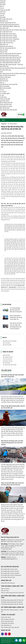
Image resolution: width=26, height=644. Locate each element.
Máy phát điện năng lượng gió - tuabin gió (11, 64)
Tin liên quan (6, 370)
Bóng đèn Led (4, 79)
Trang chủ (3, 1)
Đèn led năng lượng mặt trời (8, 75)
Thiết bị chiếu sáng (5, 77)
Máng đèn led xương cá (6, 46)
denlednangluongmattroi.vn (9, 559)
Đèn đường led (4, 81)
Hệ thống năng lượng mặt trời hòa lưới (11, 57)
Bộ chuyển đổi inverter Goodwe (9, 37)
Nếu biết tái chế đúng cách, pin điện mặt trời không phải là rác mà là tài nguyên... (12, 443)
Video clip (3, 12)
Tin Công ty (3, 92)
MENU (3, 120)
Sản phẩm (3, 4)
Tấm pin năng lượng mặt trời (8, 23)
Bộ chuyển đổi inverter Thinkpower (10, 39)
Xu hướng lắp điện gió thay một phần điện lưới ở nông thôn (16, 310)
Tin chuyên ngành (5, 93)
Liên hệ (2, 15)
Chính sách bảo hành (6, 104)
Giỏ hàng (2, 14)
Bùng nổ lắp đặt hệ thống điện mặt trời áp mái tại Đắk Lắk (16, 317)
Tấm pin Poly (4, 52)
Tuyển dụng (3, 97)
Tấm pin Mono (4, 50)
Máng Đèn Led (4, 21)
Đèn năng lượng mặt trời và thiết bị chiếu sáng (13, 30)
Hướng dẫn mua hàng (6, 106)
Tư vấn (2, 95)
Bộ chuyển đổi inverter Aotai (8, 34)
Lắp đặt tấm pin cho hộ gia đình (9, 84)
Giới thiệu (3, 3)
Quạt (1, 72)
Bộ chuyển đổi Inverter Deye (8, 41)
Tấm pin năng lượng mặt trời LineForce (11, 54)
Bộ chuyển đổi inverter (6, 19)
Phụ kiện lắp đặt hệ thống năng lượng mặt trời (13, 68)
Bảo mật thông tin (5, 108)
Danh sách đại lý (5, 101)
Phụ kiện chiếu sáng (6, 70)
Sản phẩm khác (4, 28)
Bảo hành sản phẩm (6, 88)
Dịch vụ (2, 6)
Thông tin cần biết (5, 10)
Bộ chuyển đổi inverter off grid (8, 35)
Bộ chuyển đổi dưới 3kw (7, 43)
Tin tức (2, 8)
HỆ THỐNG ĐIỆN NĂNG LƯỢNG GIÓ (10, 26)
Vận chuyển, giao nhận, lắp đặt (8, 110)
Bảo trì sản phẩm (5, 86)
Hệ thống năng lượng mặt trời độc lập (10, 61)
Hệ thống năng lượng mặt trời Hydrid (10, 59)
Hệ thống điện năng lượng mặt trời (9, 24)
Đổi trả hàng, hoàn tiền (6, 103)
